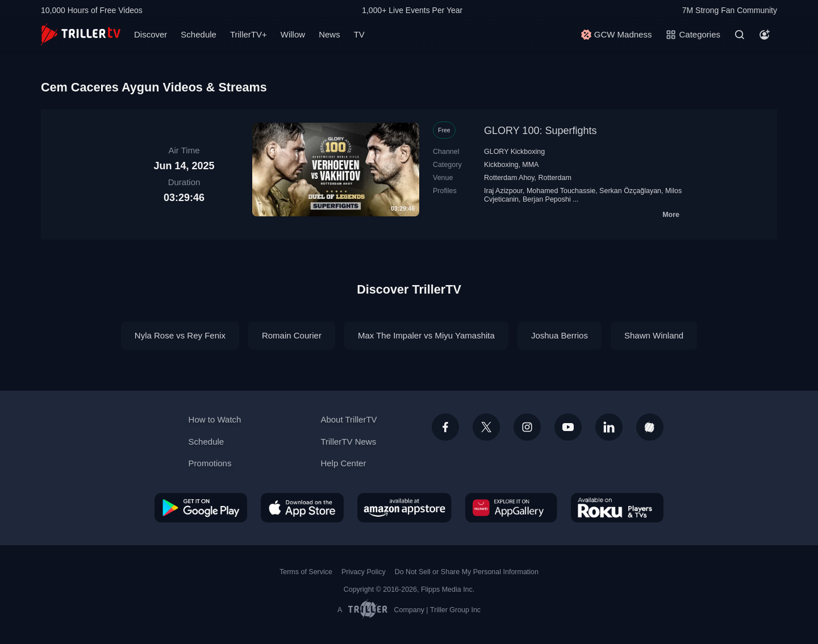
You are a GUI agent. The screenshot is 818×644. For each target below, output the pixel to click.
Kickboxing (501, 165)
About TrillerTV (349, 419)
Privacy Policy (364, 572)
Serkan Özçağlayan (630, 191)
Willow (293, 34)
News (329, 34)
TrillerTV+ (249, 34)
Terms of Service (306, 572)
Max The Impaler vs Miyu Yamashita (426, 335)
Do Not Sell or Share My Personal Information (467, 572)
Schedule (199, 34)
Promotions (210, 463)
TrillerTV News (348, 442)
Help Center (343, 463)
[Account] (765, 35)
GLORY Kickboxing (514, 152)
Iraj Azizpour (503, 191)
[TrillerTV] (81, 34)
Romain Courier (292, 335)
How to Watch (215, 419)
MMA (530, 165)
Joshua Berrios (560, 335)
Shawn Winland (654, 335)
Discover (151, 34)
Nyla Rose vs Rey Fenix (180, 335)
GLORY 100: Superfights (540, 131)
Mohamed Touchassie (561, 191)
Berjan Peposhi (547, 199)
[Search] (740, 35)
